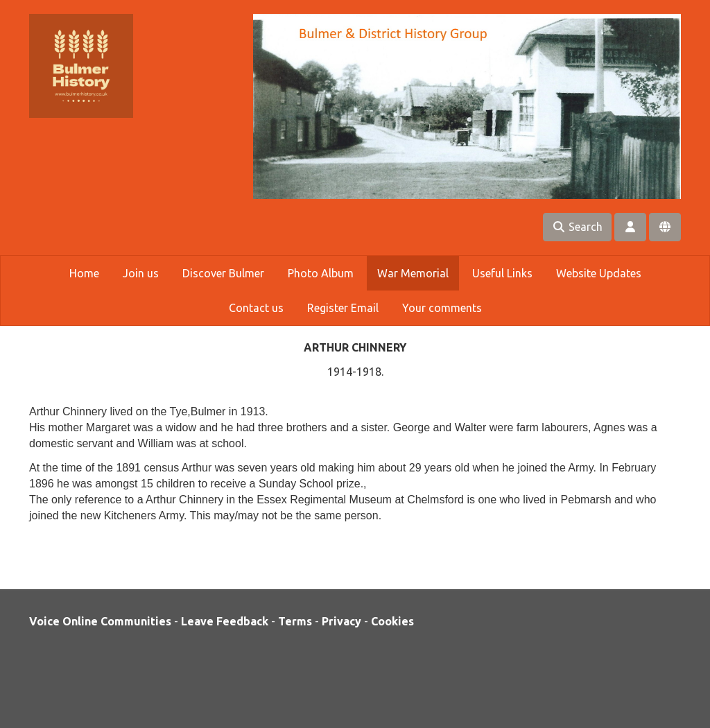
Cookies (392, 621)
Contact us (256, 308)
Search (577, 227)
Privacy (341, 621)
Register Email (343, 308)
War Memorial (413, 273)
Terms (295, 621)
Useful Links (502, 273)
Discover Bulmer (223, 273)
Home (84, 273)
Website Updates (599, 273)
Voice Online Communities (100, 621)
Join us (141, 273)
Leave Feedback (225, 621)
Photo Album (321, 273)
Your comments (442, 308)
